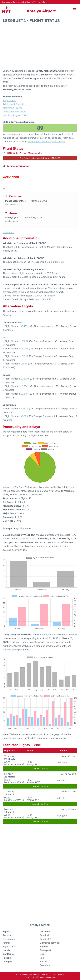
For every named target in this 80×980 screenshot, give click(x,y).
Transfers (45, 965)
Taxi (42, 958)
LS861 (24, 364)
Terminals (45, 931)
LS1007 (24, 341)
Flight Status (9, 100)
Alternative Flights (12, 108)
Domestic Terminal (50, 943)
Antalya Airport (41, 11)
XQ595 (24, 416)
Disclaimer (44, 974)
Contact (53, 974)
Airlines (7, 943)
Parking (7, 958)
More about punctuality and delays (46, 142)
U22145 (25, 394)
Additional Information (15, 104)
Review (44, 946)
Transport (45, 950)
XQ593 (24, 409)
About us (61, 974)
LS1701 (24, 349)
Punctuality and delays (15, 112)
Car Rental (8, 954)
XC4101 (24, 326)
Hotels (6, 950)
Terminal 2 (45, 939)
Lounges (7, 962)
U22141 (24, 386)
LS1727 (24, 356)
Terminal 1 (45, 935)
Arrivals (7, 935)
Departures (9, 939)
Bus (42, 954)
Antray (43, 962)
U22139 (25, 379)
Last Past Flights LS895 (15, 115)
